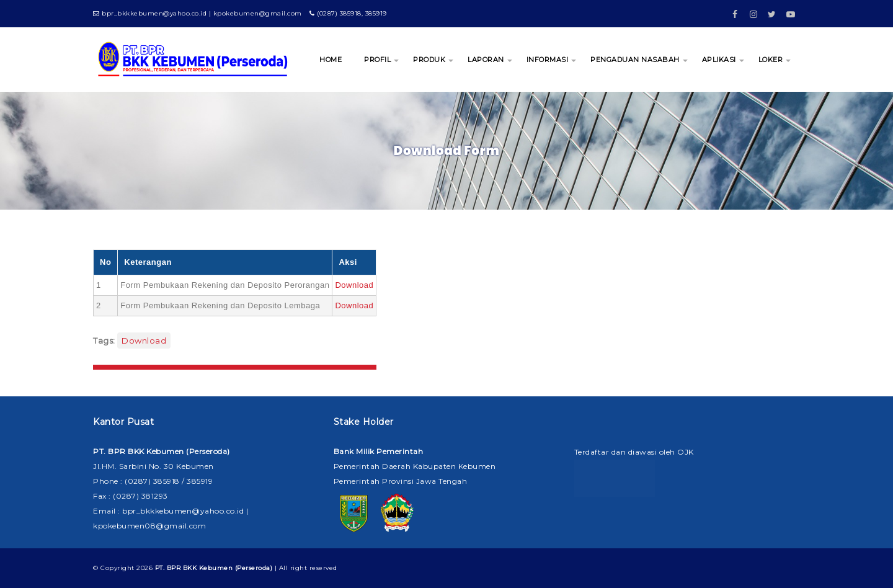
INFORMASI (548, 60)
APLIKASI (719, 60)
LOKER (771, 60)
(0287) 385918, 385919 (348, 13)
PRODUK (429, 60)
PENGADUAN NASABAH (635, 60)
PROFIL (377, 60)
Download (354, 285)
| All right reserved (246, 568)
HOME (331, 60)
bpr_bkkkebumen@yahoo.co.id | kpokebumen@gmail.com (198, 13)
